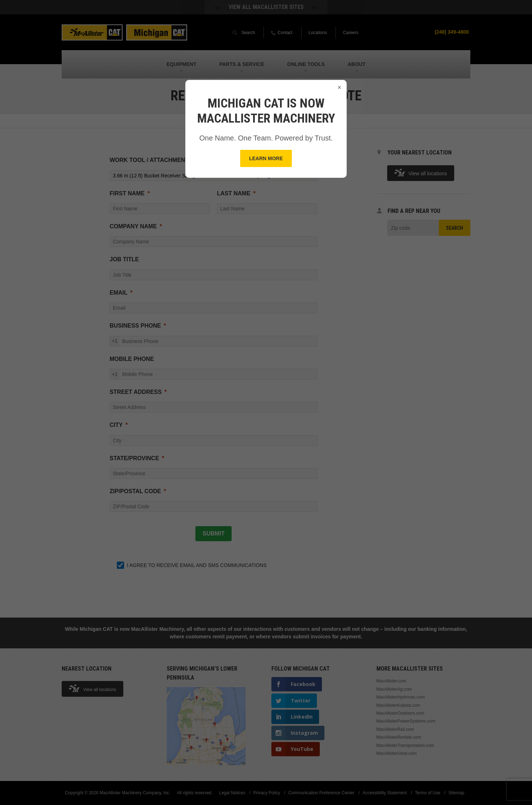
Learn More (266, 158)
